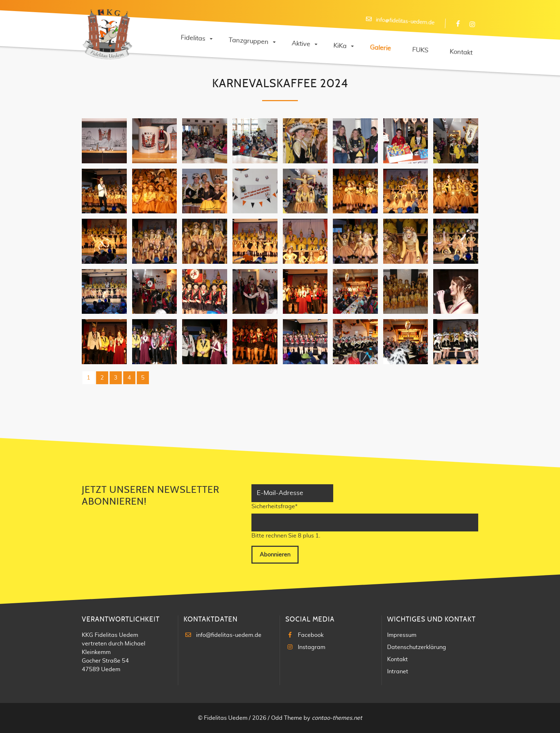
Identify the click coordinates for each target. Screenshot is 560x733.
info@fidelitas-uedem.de (229, 635)
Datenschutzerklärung (417, 647)
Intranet (398, 672)
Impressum (402, 635)
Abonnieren (275, 555)
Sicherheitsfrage (274, 506)
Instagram (312, 647)
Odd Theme (287, 718)
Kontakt (397, 659)
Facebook (311, 635)
